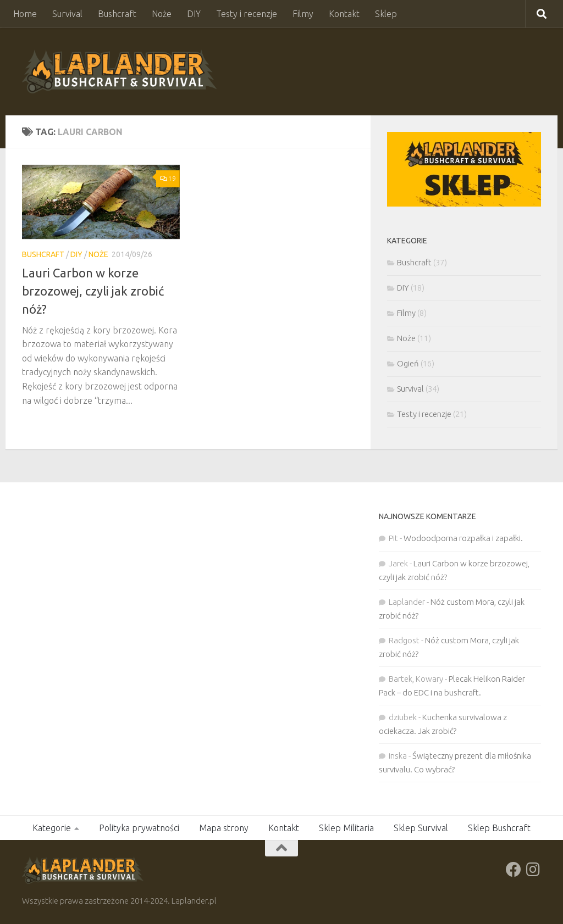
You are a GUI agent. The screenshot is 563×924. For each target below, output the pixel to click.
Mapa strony (224, 828)
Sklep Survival (421, 828)
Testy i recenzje (247, 14)
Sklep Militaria (346, 828)
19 (168, 178)
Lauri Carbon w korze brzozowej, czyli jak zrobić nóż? (93, 291)
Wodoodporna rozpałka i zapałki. (463, 538)
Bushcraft (117, 14)
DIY (194, 14)
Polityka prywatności (139, 828)
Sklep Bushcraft (499, 828)
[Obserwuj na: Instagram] (533, 870)
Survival (67, 14)
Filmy (303, 14)
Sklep (386, 14)
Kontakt (344, 14)
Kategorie (52, 828)
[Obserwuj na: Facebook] (514, 870)
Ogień (408, 363)
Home (25, 14)
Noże (162, 14)
